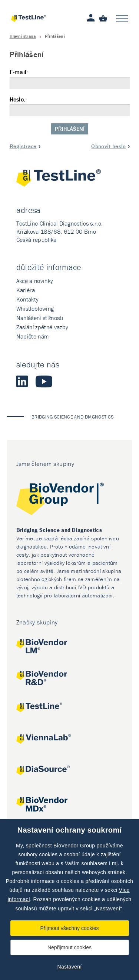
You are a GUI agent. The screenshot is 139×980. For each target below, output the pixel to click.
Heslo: (70, 106)
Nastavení (70, 967)
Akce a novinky (35, 281)
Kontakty (28, 299)
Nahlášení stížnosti (40, 318)
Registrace (23, 146)
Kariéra (26, 290)
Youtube (44, 381)
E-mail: (70, 79)
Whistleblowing (35, 309)
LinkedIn (22, 381)
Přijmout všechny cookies (70, 928)
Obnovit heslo (108, 146)
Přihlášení (70, 129)
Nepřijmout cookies (69, 947)
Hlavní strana (23, 36)
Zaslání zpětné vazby (42, 327)
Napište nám (33, 336)
